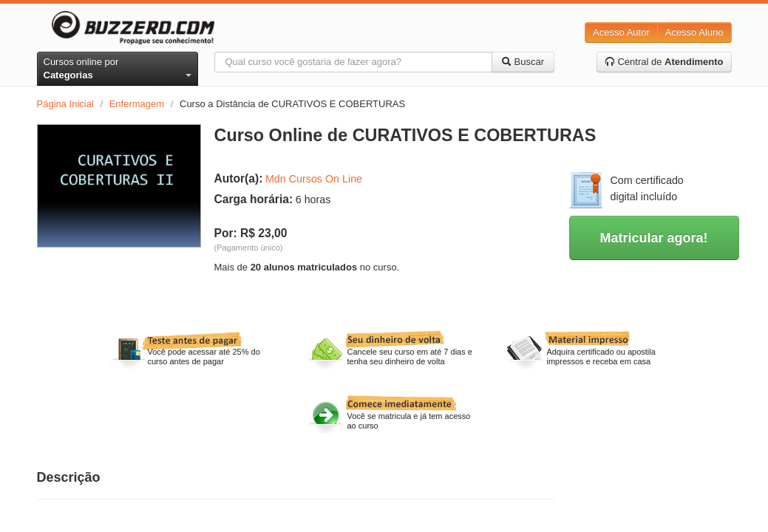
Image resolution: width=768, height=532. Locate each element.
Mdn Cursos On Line (314, 179)
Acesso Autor (621, 32)
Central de (664, 62)
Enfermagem (137, 104)
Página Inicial (65, 104)
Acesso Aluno (694, 32)
